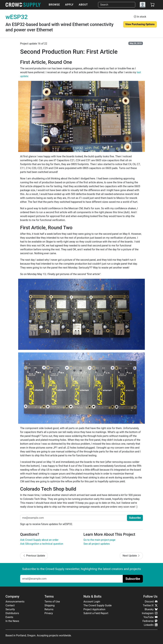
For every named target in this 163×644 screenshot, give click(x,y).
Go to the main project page (99, 540)
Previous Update (34, 556)
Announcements (15, 602)
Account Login (92, 602)
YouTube (150, 617)
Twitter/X (150, 605)
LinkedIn (151, 625)
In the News (12, 621)
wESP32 (17, 17)
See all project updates (97, 544)
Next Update (131, 556)
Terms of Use (52, 602)
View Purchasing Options (140, 24)
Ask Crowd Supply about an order (39, 540)
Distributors (12, 613)
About (83, 5)
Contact (10, 605)
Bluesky (151, 609)
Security (10, 609)
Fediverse (150, 621)
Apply (69, 5)
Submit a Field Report (96, 613)
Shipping (50, 605)
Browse (54, 5)
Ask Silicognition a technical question (42, 544)
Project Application (94, 609)
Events (9, 617)
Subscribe (135, 518)
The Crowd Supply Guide (97, 605)
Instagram (150, 613)
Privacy (49, 613)
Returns (49, 609)
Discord (151, 602)
